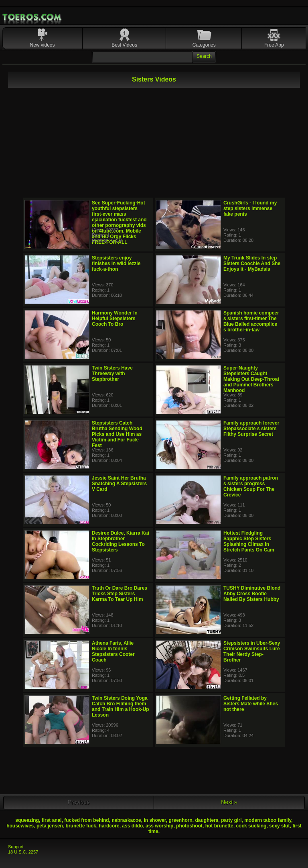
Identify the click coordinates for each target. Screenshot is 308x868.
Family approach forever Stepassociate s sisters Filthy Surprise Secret (251, 429)
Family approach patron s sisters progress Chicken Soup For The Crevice (251, 486)
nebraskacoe (126, 820)
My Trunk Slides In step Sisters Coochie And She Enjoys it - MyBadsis (252, 263)
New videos (43, 45)
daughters (207, 820)
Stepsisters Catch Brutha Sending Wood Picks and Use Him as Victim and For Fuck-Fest (117, 434)
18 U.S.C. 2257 (23, 852)
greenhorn (180, 820)
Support (16, 847)
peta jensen (50, 826)
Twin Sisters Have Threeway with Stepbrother (112, 374)
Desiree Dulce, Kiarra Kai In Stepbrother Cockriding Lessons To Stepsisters (121, 541)
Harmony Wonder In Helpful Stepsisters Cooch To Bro (115, 319)
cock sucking (251, 826)
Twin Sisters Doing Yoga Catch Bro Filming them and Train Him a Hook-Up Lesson (121, 707)
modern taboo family (268, 820)
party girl (231, 820)
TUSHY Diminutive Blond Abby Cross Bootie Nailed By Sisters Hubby (252, 594)
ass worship (159, 826)
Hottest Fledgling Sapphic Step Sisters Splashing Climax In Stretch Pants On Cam (249, 541)
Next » (229, 802)
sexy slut (279, 826)
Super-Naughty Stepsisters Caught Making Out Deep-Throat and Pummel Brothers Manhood (251, 379)
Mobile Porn (32, 17)
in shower (155, 820)
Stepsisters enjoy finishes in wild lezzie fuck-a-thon (116, 263)
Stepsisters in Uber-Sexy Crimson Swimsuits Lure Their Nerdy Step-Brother (252, 652)
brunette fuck (81, 826)
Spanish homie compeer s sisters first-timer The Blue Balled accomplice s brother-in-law (251, 321)
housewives (20, 826)
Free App (274, 45)
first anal (52, 820)
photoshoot (189, 826)
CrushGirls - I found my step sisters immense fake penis (250, 208)
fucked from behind (86, 820)
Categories (204, 45)
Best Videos (124, 45)
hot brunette (219, 826)
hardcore (109, 826)
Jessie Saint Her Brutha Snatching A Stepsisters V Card (119, 484)
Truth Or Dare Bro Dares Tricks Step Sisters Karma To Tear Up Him (120, 594)
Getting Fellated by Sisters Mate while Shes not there (251, 704)
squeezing (27, 820)
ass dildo (132, 826)
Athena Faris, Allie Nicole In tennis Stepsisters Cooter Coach (113, 652)
